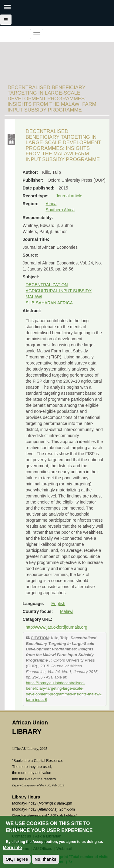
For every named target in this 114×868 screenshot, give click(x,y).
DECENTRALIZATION (47, 285)
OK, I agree (17, 861)
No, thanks (45, 861)
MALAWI (34, 297)
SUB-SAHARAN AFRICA (49, 303)
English (58, 604)
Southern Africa (60, 210)
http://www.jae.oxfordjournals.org (57, 627)
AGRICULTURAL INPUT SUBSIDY (59, 291)
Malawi (67, 611)
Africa (51, 204)
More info (12, 850)
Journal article (69, 196)
